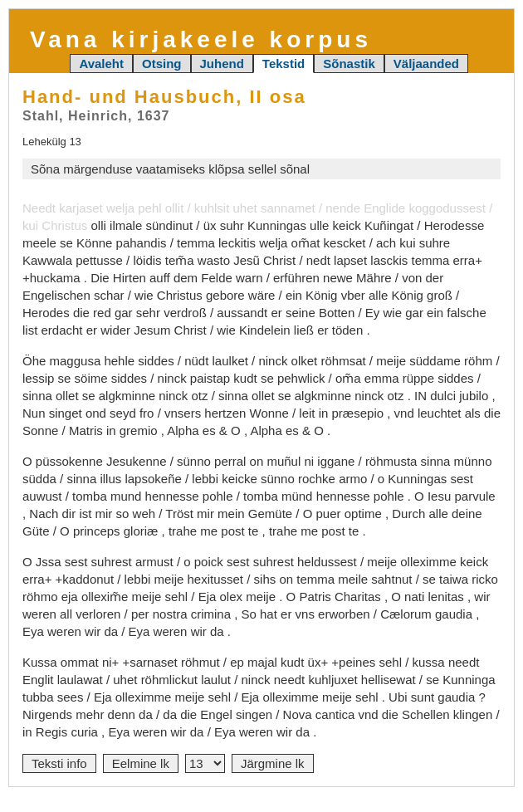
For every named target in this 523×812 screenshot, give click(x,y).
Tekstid (283, 64)
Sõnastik (349, 64)
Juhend (222, 64)
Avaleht (101, 64)
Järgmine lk (273, 763)
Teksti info (59, 763)
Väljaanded (426, 64)
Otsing (162, 64)
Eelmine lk (141, 763)
